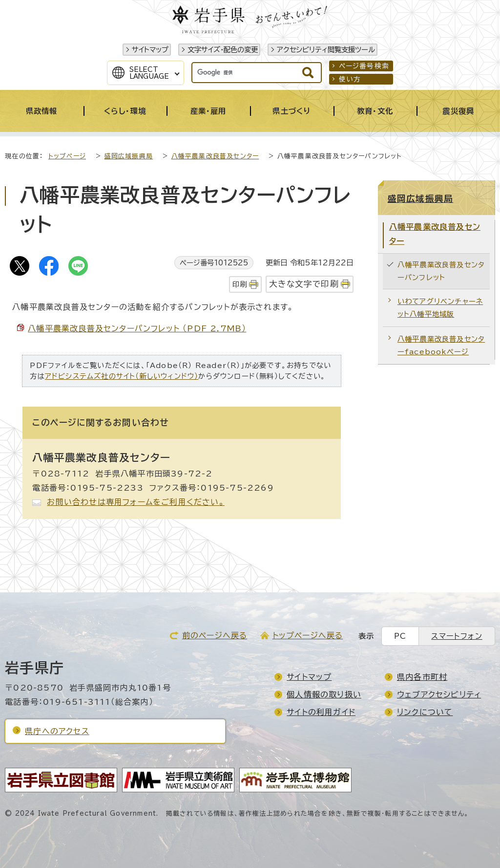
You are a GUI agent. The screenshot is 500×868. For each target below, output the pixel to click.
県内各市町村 (422, 677)
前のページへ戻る (215, 635)
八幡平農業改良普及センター (215, 156)
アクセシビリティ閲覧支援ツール (326, 50)
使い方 (350, 79)
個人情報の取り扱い (324, 694)
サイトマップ (150, 50)
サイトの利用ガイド (321, 712)
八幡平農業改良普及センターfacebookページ (441, 345)
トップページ (67, 156)
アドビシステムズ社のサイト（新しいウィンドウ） (122, 376)
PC (400, 636)
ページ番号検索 (364, 66)
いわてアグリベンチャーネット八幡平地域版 (440, 308)
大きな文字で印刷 (304, 284)
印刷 (240, 284)
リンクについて (425, 712)
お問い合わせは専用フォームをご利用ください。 (135, 502)
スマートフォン (457, 636)
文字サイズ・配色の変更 (223, 50)
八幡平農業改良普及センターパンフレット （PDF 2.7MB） (137, 328)
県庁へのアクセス (57, 731)
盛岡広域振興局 (129, 156)
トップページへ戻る (308, 635)
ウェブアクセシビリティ (439, 694)
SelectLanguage (149, 73)
